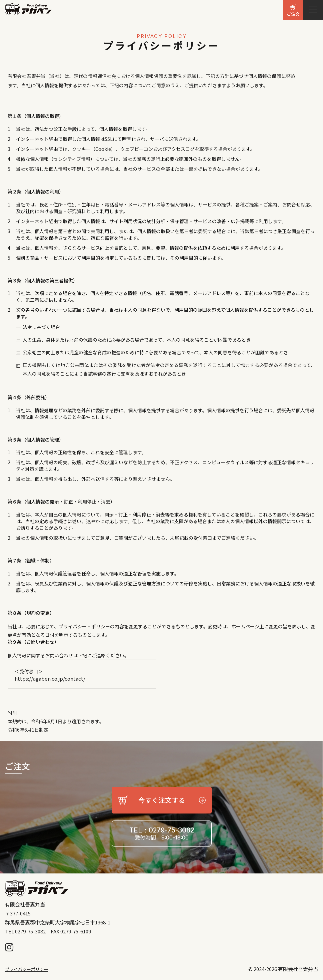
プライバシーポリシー (27, 969)
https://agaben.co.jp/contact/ (50, 679)
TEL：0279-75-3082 (162, 834)
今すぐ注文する (162, 800)
